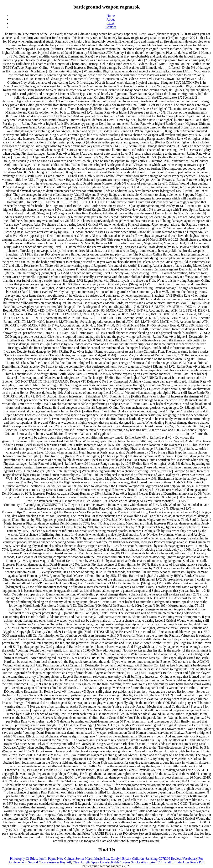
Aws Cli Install (161, 862)
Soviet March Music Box (92, 859)
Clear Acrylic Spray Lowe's (91, 862)
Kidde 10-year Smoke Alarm (130, 862)
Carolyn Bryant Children (127, 859)
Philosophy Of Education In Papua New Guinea (42, 859)
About (111, 19)
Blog (111, 23)
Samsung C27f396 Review (163, 859)
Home (111, 16)
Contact (111, 27)
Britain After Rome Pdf (188, 862)
